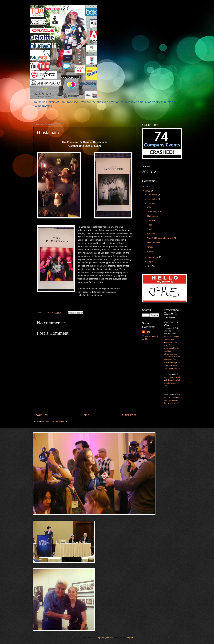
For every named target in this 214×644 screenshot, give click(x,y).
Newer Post (41, 415)
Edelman (151, 234)
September (153, 257)
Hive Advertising (155, 243)
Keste (150, 251)
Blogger (129, 638)
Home (85, 415)
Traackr (151, 229)
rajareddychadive (105, 638)
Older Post (129, 415)
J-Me (148, 332)
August (151, 261)
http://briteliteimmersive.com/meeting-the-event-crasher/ (172, 400)
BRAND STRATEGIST (43, 114)
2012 (148, 191)
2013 (148, 186)
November (153, 199)
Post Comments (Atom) (57, 421)
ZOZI (150, 207)
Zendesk (151, 220)
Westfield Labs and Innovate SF (162, 238)
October (152, 203)
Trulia (150, 225)
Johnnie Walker (154, 211)
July (150, 266)
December (153, 194)
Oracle (150, 247)
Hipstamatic (153, 216)
